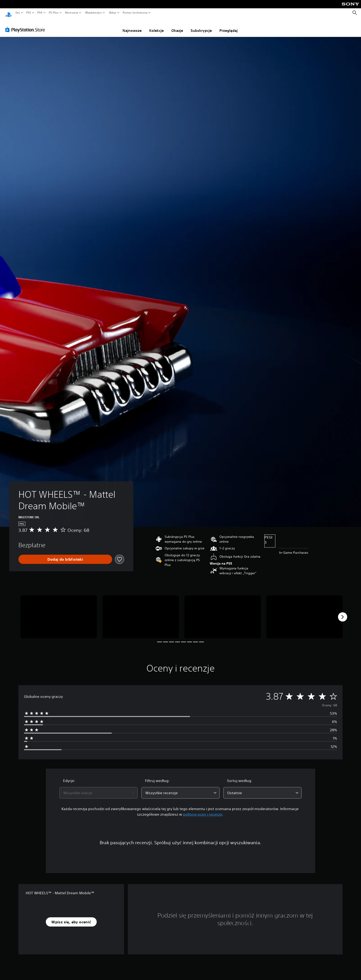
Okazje (177, 26)
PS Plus (53, 13)
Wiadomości (93, 13)
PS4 (40, 13)
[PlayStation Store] (26, 25)
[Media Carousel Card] (59, 613)
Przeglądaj (229, 26)
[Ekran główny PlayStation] (9, 13)
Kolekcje (156, 26)
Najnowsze (132, 26)
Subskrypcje (201, 26)
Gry (18, 13)
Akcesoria (72, 13)
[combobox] (99, 788)
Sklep (113, 13)
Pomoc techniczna (135, 13)
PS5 (29, 13)
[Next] (343, 613)
